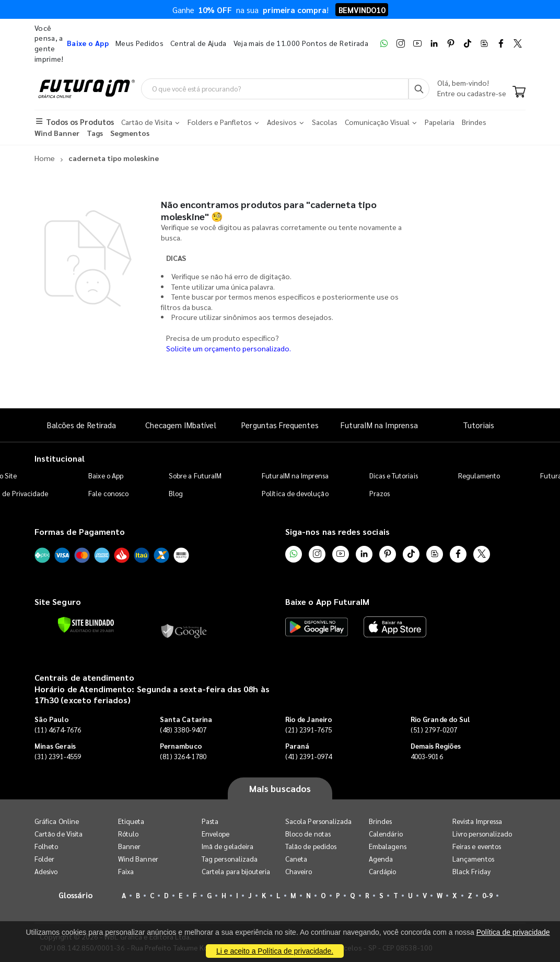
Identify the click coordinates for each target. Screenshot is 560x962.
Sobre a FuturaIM (195, 476)
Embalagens (388, 847)
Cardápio (383, 872)
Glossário (76, 895)
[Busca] (419, 89)
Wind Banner (138, 859)
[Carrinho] (519, 93)
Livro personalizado (482, 834)
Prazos (380, 493)
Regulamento (479, 476)
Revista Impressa (477, 822)
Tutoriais (479, 425)
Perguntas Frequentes (280, 425)
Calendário (386, 834)
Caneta (296, 859)
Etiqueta (131, 822)
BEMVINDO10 (362, 10)
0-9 (487, 896)
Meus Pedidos (139, 43)
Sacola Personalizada (318, 822)
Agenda (381, 859)
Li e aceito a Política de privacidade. (275, 951)
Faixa (126, 872)
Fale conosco (108, 493)
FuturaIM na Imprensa (379, 425)
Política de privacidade (513, 932)
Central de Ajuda (199, 43)
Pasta (210, 822)
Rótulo (128, 834)
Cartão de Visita (59, 834)
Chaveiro (299, 872)
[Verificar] (86, 625)
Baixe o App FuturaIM (327, 602)
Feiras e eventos (477, 847)
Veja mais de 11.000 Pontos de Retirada (301, 43)
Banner (129, 847)
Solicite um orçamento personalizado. (229, 348)
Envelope (216, 834)
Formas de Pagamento (80, 531)
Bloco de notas (308, 834)
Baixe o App (106, 476)
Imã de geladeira (227, 847)
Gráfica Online (57, 822)
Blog (176, 493)
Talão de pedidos (311, 847)
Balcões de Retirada (81, 425)
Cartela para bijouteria (236, 872)
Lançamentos (473, 859)
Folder (44, 859)
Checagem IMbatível (180, 425)
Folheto (46, 847)
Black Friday (471, 872)
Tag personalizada (230, 859)
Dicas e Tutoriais (394, 476)
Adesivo (46, 872)
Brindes (380, 822)
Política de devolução (295, 493)
